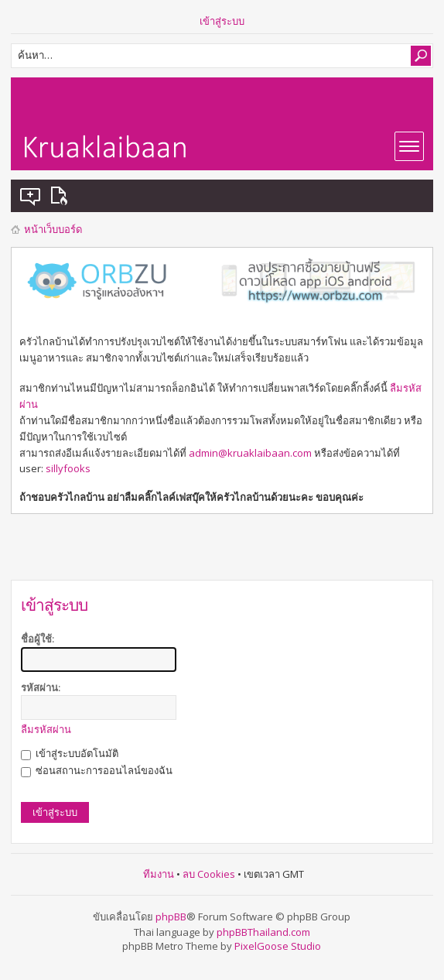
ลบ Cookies (209, 874)
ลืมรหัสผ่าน (46, 729)
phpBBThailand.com (263, 932)
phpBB (171, 917)
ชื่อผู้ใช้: (38, 639)
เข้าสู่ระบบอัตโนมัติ (70, 753)
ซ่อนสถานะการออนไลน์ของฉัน (97, 770)
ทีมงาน (159, 874)
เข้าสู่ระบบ (222, 21)
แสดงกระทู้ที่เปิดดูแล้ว (62, 196)
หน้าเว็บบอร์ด (53, 229)
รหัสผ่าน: (41, 687)
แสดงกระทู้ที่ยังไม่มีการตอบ (31, 196)
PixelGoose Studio (278, 946)
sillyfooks (68, 468)
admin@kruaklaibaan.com (250, 453)
